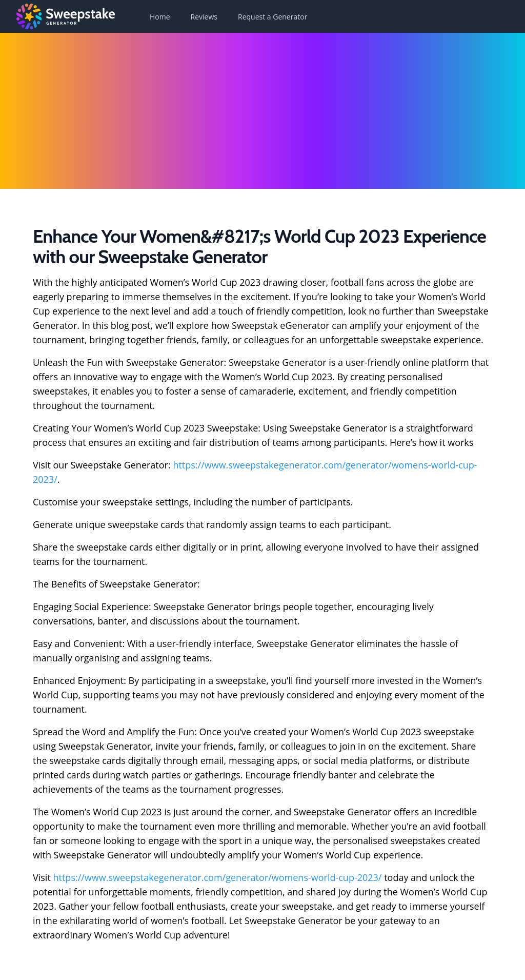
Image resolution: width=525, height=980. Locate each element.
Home (160, 17)
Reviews (204, 17)
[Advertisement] (262, 110)
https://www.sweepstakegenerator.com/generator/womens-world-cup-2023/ (218, 877)
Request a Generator (272, 17)
